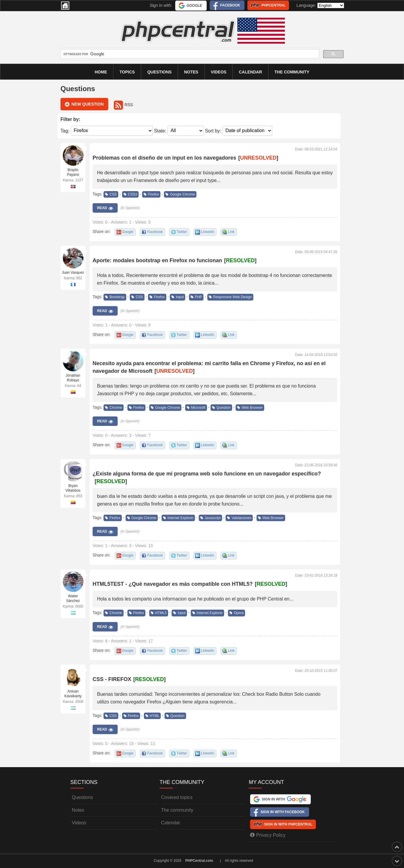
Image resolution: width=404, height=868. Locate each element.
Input (178, 297)
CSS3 (130, 194)
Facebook (230, 5)
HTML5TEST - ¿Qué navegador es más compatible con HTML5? (173, 584)
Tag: (65, 131)
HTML (152, 716)
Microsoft (196, 408)
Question (221, 408)
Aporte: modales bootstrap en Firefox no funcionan (157, 260)
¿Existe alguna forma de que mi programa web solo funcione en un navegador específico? (207, 474)
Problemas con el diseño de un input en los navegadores (164, 158)
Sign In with (284, 799)
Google (194, 6)
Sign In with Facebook (283, 812)
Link (231, 232)
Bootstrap (115, 297)
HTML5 (159, 613)
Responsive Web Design (230, 297)
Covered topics (177, 797)
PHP (196, 297)
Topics (127, 72)
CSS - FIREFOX (112, 679)
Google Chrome (180, 194)
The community (292, 72)
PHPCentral (273, 5)
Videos (219, 72)
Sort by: (213, 131)
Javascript (210, 518)
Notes (191, 72)
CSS (111, 194)
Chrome (114, 408)
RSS (123, 105)
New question (84, 104)
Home (101, 72)
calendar (251, 72)
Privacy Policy (268, 835)
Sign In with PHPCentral (288, 824)
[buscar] (189, 54)
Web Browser (250, 408)
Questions (159, 72)
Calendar (171, 823)
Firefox (151, 194)
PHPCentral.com (199, 861)
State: (160, 131)
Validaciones (239, 518)
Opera (237, 613)
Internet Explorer (178, 518)
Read (105, 208)
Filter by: (70, 119)
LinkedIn (207, 232)
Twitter (182, 232)
